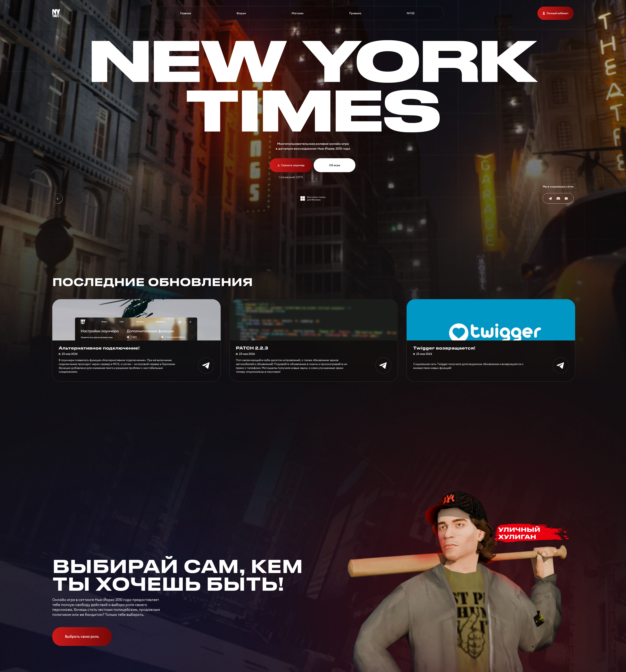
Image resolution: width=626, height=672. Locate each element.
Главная (186, 13)
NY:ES (411, 13)
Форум (241, 13)
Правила (355, 13)
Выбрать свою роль (82, 636)
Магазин (298, 13)
